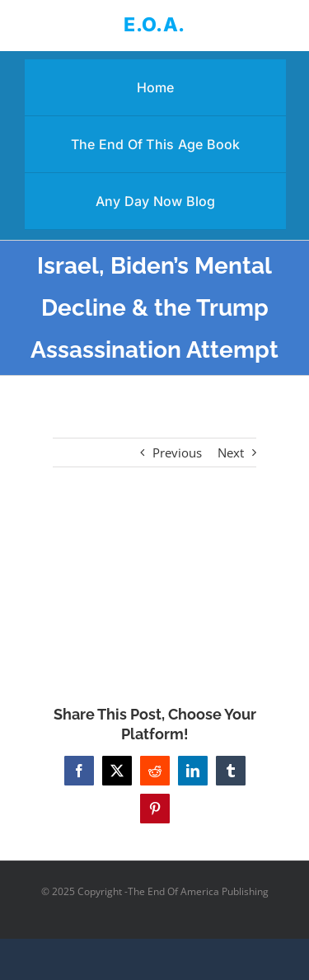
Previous (177, 452)
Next (231, 452)
